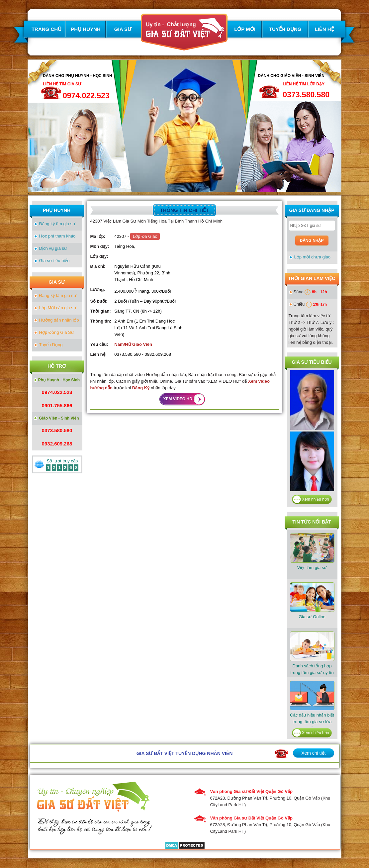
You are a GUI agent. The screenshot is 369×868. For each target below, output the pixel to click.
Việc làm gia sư (312, 552)
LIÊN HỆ (324, 29)
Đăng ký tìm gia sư (57, 224)
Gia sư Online (312, 601)
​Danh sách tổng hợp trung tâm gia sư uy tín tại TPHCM (312, 657)
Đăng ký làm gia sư (58, 295)
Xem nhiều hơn (315, 499)
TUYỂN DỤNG (285, 29)
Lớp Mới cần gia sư (58, 308)
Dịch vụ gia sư (53, 248)
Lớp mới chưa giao (313, 257)
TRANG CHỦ (46, 29)
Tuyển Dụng (51, 345)
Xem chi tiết (313, 753)
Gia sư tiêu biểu (54, 261)
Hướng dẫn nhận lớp (59, 320)
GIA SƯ (123, 29)
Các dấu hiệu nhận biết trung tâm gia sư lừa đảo (312, 706)
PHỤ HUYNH (86, 29)
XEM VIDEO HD (178, 399)
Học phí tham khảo (57, 236)
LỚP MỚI (245, 29)
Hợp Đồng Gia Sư (57, 332)
